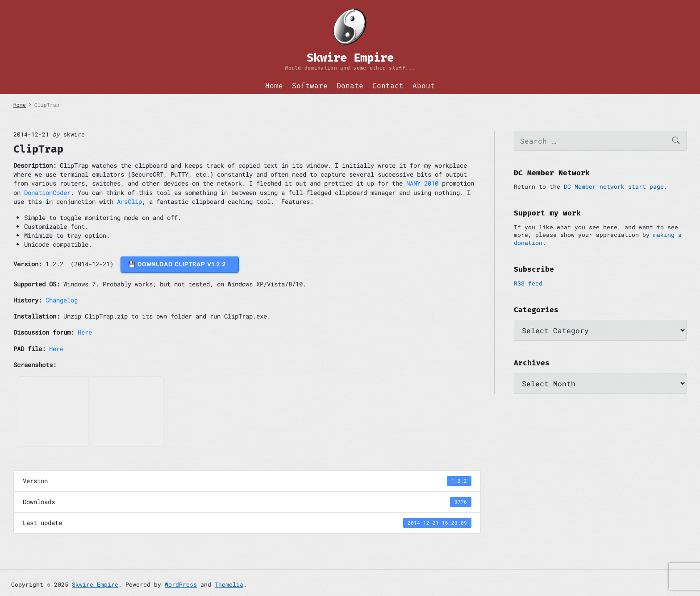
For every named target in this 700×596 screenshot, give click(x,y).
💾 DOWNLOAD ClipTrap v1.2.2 (180, 264)
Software (310, 86)
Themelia (229, 584)
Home (274, 86)
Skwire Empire (95, 584)
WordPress (181, 584)
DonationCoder (47, 192)
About (424, 86)
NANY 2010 (422, 183)
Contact (388, 86)
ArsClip (129, 201)
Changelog (62, 300)
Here (85, 332)
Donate (350, 86)
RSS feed (528, 283)
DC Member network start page (614, 186)
